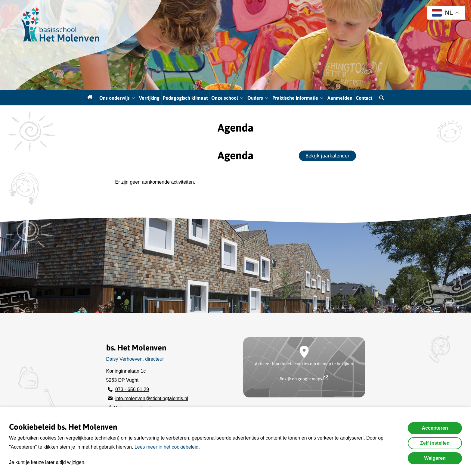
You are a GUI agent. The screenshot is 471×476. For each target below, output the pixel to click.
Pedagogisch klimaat (185, 98)
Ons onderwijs (118, 98)
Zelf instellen (435, 443)
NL (442, 13)
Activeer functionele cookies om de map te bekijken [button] (304, 364)
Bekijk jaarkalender (327, 156)
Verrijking (149, 98)
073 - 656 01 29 (132, 389)
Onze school (228, 98)
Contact (364, 98)
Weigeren (435, 458)
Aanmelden (340, 98)
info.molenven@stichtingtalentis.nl (152, 398)
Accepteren (435, 428)
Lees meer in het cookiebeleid (167, 447)
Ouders (258, 98)
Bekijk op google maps (304, 378)
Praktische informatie (298, 98)
